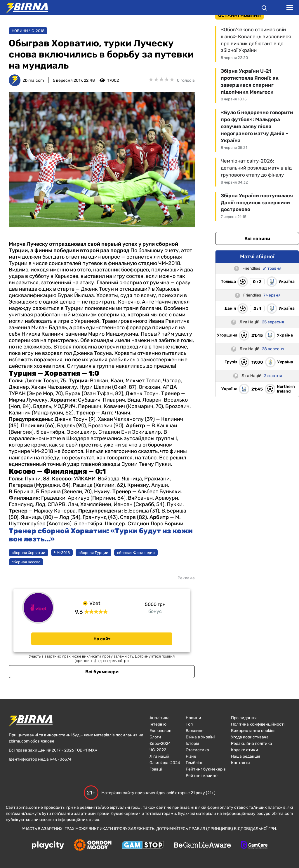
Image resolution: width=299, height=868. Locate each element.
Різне (191, 756)
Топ (189, 724)
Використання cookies (253, 731)
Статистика (197, 750)
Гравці (156, 769)
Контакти (240, 763)
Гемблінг (194, 763)
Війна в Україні (200, 737)
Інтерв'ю (158, 724)
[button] (264, 9)
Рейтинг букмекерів (206, 769)
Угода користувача (250, 737)
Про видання (244, 718)
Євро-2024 (160, 744)
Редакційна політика (252, 744)
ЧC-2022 (158, 750)
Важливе (195, 731)
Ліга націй (159, 756)
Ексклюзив (160, 731)
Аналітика (160, 718)
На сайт (102, 639)
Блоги (155, 737)
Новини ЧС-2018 (28, 31)
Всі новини (257, 239)
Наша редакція (246, 756)
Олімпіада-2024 (165, 763)
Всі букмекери (102, 672)
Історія (192, 744)
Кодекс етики (245, 750)
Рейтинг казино (202, 776)
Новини (193, 718)
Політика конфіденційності (258, 724)
